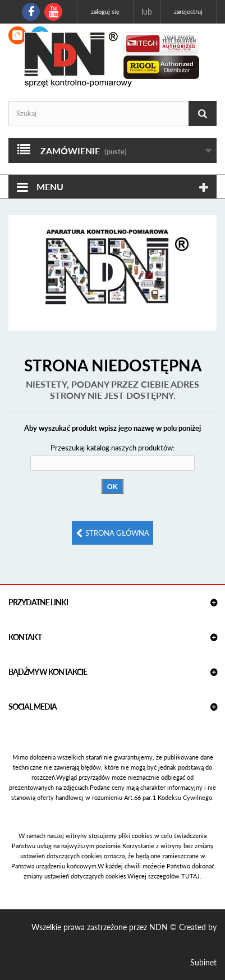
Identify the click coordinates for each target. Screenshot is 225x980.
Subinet (203, 962)
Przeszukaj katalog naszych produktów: (112, 448)
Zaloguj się (105, 11)
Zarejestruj (188, 11)
